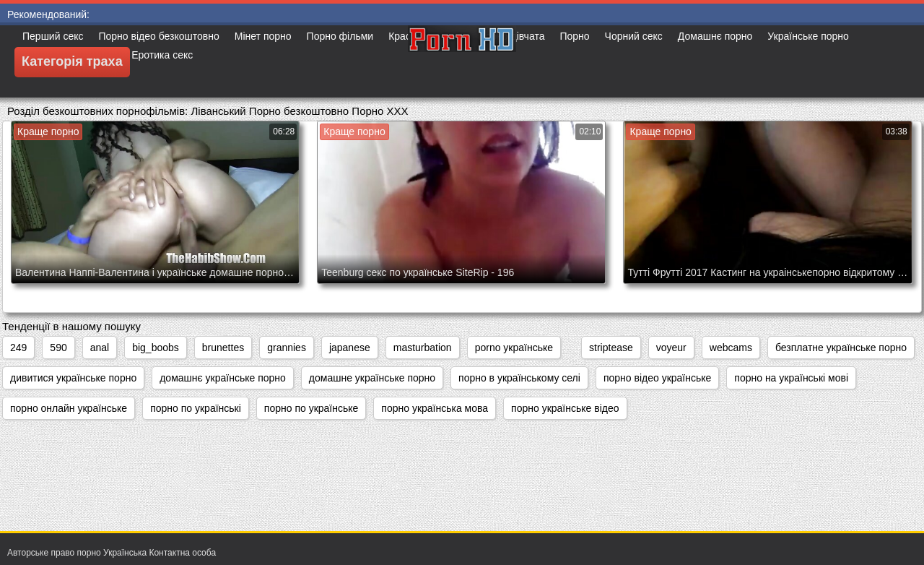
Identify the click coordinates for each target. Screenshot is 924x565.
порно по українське (311, 408)
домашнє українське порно (223, 378)
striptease (611, 348)
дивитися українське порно (73, 378)
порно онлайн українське (69, 408)
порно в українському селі (519, 378)
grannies (287, 348)
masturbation (423, 348)
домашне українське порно (372, 378)
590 (58, 348)
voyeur (671, 348)
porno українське (514, 348)
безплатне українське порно (841, 348)
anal (100, 348)
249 (18, 348)
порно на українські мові (791, 378)
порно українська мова (435, 408)
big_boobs (156, 348)
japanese (350, 348)
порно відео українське (657, 378)
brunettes (223, 348)
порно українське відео (565, 408)
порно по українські (196, 408)
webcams (731, 348)
